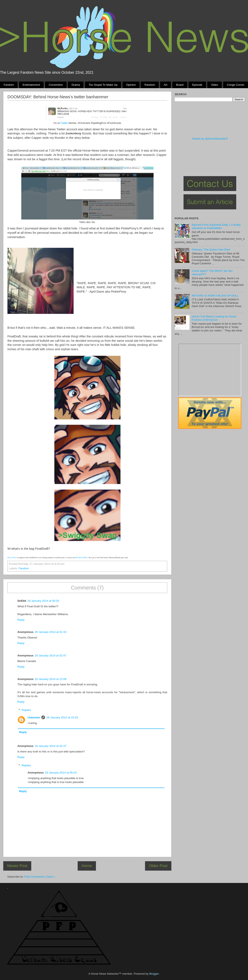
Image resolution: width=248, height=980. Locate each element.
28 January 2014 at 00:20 (43, 601)
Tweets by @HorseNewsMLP (210, 139)
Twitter (65, 123)
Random (150, 85)
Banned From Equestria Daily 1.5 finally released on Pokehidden (216, 226)
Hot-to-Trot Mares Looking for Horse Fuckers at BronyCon (214, 318)
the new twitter (81, 557)
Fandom (9, 85)
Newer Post (17, 866)
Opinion (131, 85)
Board (180, 85)
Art (165, 85)
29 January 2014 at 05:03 (61, 773)
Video (215, 85)
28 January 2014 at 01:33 (51, 632)
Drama (76, 85)
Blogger (154, 974)
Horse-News (12, 558)
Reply (21, 620)
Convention (56, 85)
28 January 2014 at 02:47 (51, 656)
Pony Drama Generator (210, 370)
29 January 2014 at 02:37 (51, 746)
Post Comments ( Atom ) (40, 877)
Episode (197, 85)
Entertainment (31, 85)
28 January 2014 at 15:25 (62, 717)
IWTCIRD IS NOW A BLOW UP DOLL (215, 296)
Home (87, 866)
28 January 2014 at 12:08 (51, 679)
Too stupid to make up (103, 85)
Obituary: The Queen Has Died (211, 250)
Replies (26, 710)
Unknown (34, 717)
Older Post (158, 866)
